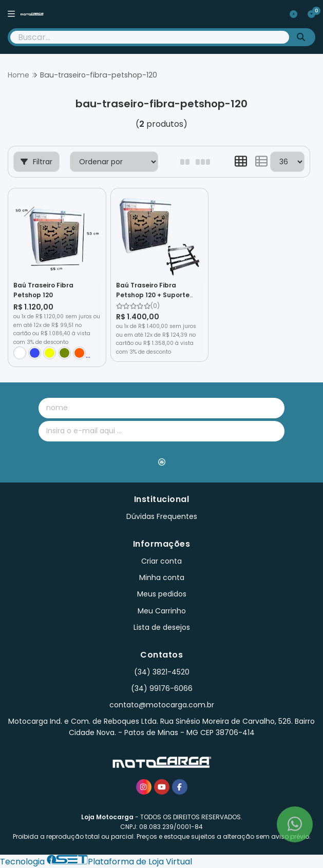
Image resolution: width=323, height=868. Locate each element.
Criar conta (161, 561)
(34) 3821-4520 (162, 672)
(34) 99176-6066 (162, 688)
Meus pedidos (162, 594)
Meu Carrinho (162, 611)
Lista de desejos (162, 627)
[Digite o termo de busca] (150, 37)
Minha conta (162, 577)
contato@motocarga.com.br (162, 705)
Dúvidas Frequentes (162, 516)
